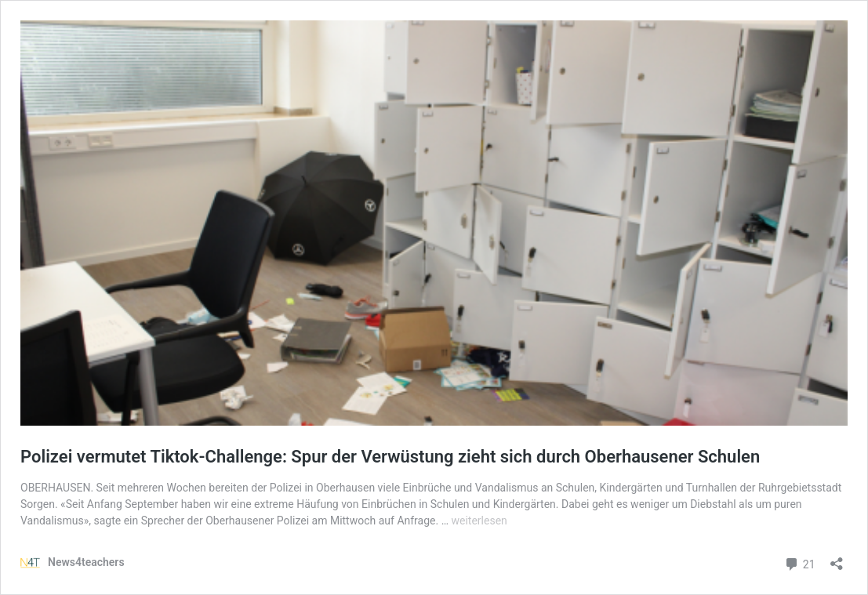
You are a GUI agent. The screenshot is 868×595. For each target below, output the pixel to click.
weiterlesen (479, 521)
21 (799, 562)
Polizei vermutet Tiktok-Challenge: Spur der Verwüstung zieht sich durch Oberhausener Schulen (390, 457)
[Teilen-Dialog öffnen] (837, 559)
